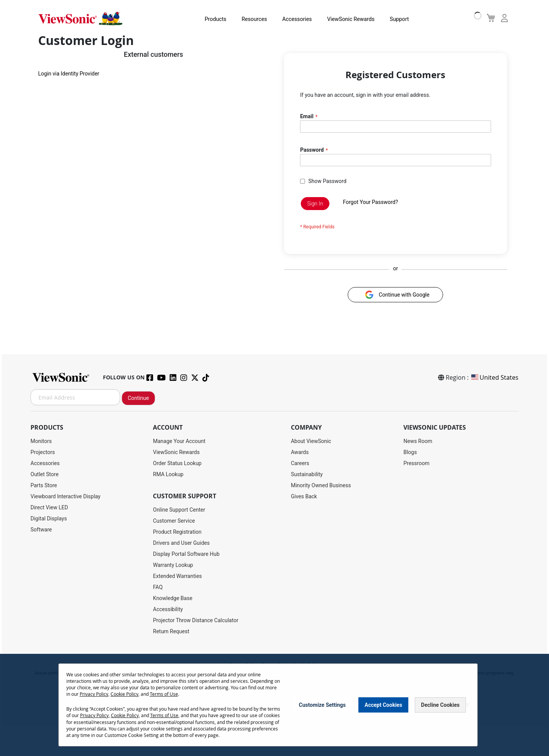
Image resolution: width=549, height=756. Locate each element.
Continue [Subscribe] (138, 398)
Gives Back (304, 496)
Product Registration (177, 532)
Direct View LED (49, 507)
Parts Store (44, 485)
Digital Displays (49, 518)
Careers (300, 463)
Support (388, 19)
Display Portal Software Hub (186, 554)
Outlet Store (45, 474)
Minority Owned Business (321, 485)
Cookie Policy (124, 694)
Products (206, 19)
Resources (245, 19)
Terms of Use (164, 694)
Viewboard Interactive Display (65, 496)
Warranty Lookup (173, 565)
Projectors (43, 452)
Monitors (41, 441)
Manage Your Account (179, 441)
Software (41, 530)
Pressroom (416, 463)
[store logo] (80, 18)
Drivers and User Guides (181, 543)
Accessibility (168, 609)
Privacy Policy (94, 694)
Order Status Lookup (177, 463)
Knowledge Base (173, 598)
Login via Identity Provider (69, 75)
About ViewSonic (311, 441)
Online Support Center (179, 510)
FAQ (158, 587)
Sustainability (307, 474)
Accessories (287, 19)
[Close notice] (467, 705)
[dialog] (274, 705)
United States (494, 377)
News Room (418, 441)
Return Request (171, 631)
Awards (300, 452)
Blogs (410, 452)
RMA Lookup (168, 474)
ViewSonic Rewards (340, 19)
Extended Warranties (177, 576)
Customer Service (174, 521)
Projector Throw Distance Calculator (196, 620)
